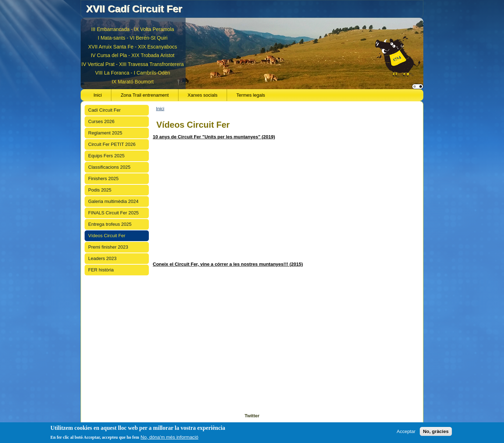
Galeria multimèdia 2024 (113, 201)
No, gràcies (436, 431)
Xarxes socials (203, 95)
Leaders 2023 (102, 258)
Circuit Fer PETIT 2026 (112, 144)
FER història (101, 270)
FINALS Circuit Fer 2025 (114, 213)
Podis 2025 (100, 190)
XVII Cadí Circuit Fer (134, 9)
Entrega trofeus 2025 (110, 224)
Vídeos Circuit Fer (107, 236)
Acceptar (406, 431)
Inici (98, 95)
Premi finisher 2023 (108, 247)
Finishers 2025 (103, 179)
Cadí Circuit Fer (104, 110)
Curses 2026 (101, 121)
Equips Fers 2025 (106, 156)
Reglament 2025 (105, 133)
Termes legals (251, 95)
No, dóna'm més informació (170, 437)
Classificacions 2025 (109, 167)
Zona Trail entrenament (145, 95)
